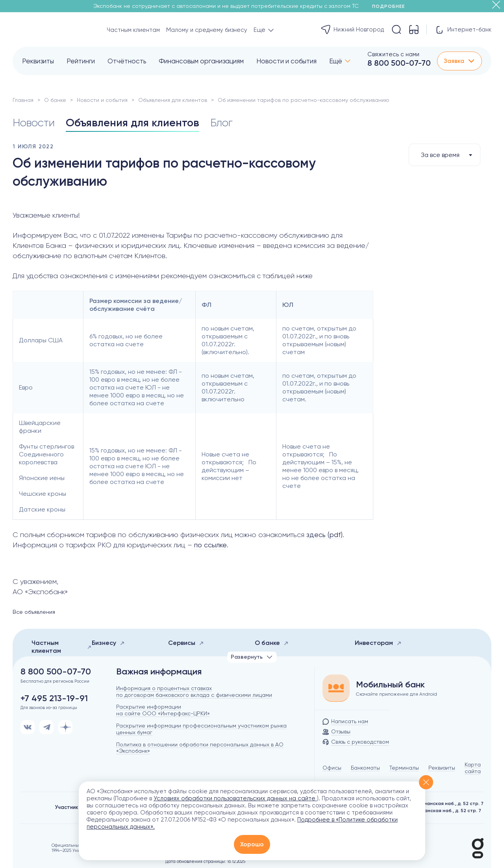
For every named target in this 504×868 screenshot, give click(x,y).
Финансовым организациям (201, 61)
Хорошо (252, 844)
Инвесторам (378, 643)
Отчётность (127, 61)
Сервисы (186, 643)
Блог (225, 123)
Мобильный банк (390, 685)
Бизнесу (108, 643)
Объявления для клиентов (173, 100)
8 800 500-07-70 (399, 63)
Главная (23, 100)
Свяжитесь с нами (393, 54)
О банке (55, 100)
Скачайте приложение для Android (397, 694)
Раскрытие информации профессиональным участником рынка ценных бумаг (201, 729)
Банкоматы (365, 768)
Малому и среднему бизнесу (207, 30)
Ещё (336, 61)
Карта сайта (473, 768)
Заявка (460, 61)
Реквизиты (38, 61)
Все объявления (34, 612)
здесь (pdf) (324, 535)
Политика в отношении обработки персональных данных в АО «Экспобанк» (200, 748)
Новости (34, 123)
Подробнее (391, 6)
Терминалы (404, 768)
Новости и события (286, 61)
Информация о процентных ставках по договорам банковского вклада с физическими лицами (194, 692)
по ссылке (210, 545)
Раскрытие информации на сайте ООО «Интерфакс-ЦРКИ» (163, 710)
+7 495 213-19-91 (54, 698)
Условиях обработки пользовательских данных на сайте (235, 798)
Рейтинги (81, 61)
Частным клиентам (133, 30)
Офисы (332, 768)
